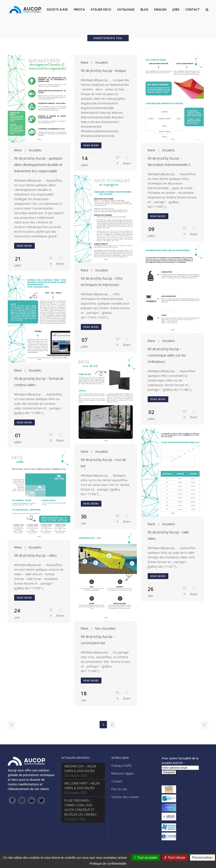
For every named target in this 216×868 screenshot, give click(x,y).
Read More (24, 246)
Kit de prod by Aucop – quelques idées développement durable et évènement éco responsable (38, 165)
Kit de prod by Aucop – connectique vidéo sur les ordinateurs (167, 355)
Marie (18, 150)
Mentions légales (123, 773)
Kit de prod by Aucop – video (35, 555)
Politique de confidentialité (108, 863)
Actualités (35, 150)
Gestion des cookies (125, 797)
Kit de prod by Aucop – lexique (103, 71)
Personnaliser (202, 858)
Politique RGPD (121, 766)
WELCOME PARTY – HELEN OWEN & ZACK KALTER (82, 786)
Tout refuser (175, 858)
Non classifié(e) (105, 628)
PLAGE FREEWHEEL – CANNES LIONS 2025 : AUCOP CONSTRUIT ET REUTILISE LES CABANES (80, 807)
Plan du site (119, 789)
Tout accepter (146, 858)
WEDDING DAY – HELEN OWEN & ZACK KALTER (80, 769)
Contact (117, 781)
